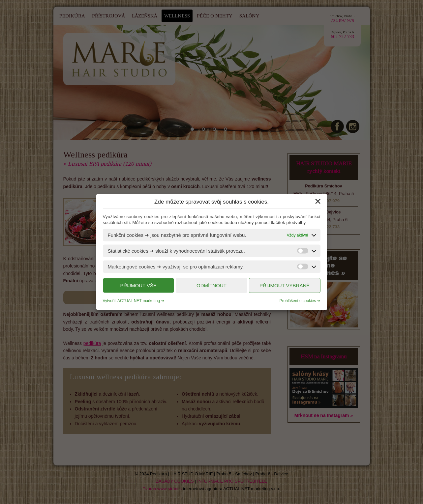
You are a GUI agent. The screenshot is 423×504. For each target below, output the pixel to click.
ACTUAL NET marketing (139, 301)
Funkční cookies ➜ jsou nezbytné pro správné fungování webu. (177, 235)
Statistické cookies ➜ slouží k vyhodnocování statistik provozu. (177, 251)
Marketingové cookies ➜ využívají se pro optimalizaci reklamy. (176, 267)
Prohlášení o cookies (298, 301)
